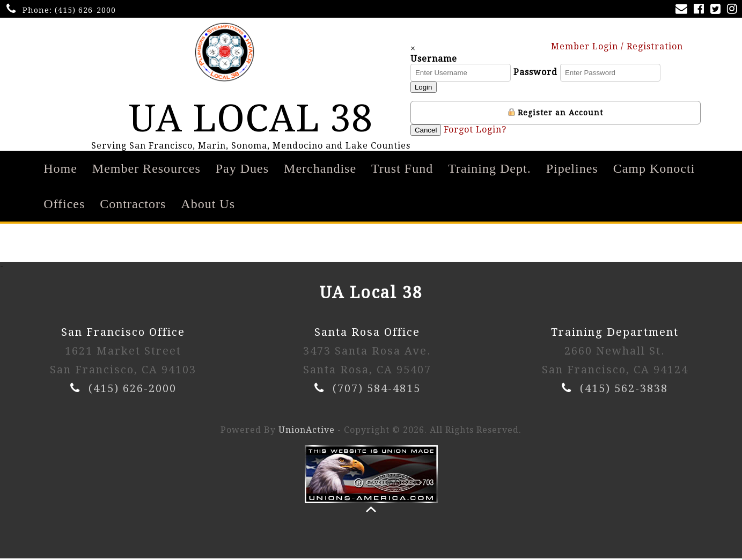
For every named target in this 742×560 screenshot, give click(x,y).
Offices (64, 205)
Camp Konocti (654, 170)
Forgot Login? (476, 130)
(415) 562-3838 (624, 390)
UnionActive (307, 432)
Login (424, 88)
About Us (208, 205)
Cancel (427, 131)
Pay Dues (242, 170)
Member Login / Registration (622, 46)
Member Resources (146, 170)
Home (60, 170)
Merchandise (320, 170)
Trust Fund (402, 170)
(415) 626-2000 (85, 10)
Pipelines (572, 170)
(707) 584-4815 (377, 390)
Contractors (133, 205)
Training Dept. (489, 170)
